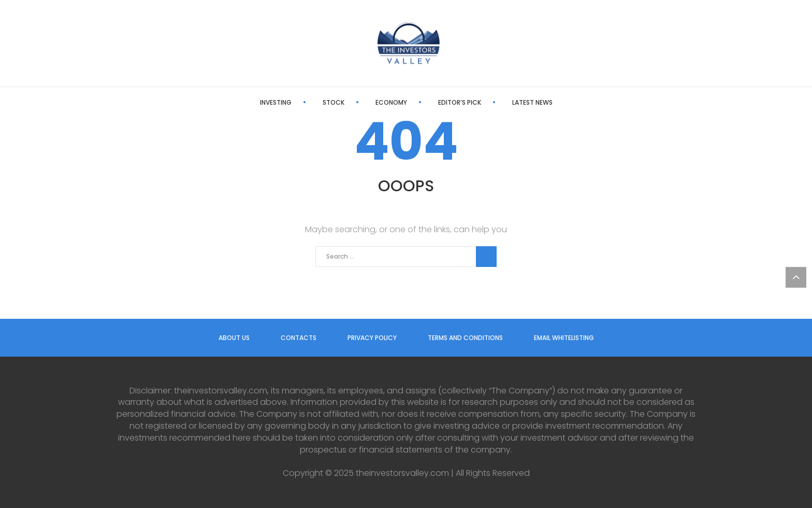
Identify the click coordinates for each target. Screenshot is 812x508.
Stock (334, 102)
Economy (391, 102)
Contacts (299, 338)
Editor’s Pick (460, 102)
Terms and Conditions (465, 338)
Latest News (532, 102)
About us (234, 338)
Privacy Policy (372, 338)
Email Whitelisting (564, 338)
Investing (276, 102)
